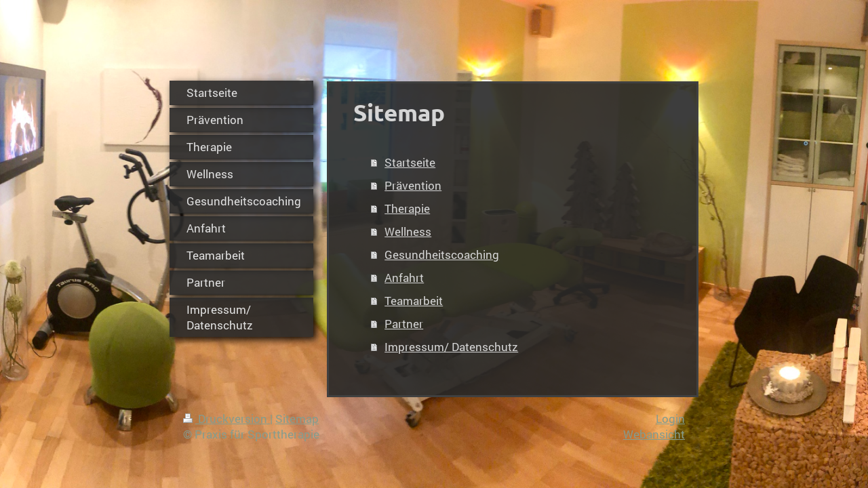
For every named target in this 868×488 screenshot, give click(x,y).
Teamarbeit (414, 301)
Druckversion (226, 419)
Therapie (407, 208)
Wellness (408, 231)
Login (670, 419)
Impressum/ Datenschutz (451, 347)
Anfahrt (404, 278)
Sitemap (297, 419)
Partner (404, 324)
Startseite (410, 162)
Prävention (413, 185)
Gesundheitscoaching (442, 255)
